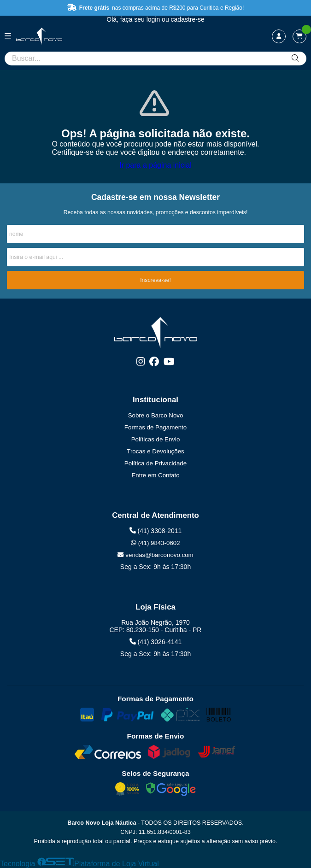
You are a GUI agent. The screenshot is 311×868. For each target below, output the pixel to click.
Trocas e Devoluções (155, 451)
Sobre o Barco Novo (156, 415)
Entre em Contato (155, 475)
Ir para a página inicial (155, 165)
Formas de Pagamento (155, 427)
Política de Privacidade (155, 463)
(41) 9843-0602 (155, 543)
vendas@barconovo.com (155, 555)
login (154, 19)
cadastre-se (188, 19)
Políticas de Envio (156, 439)
